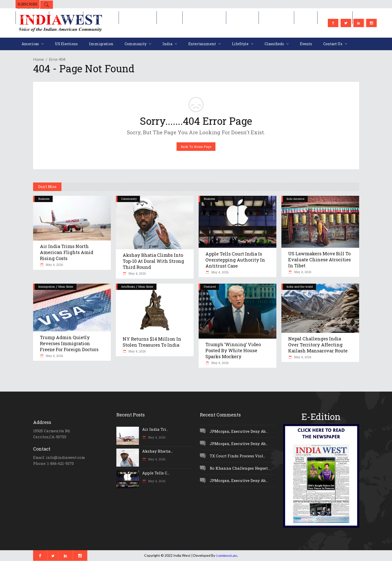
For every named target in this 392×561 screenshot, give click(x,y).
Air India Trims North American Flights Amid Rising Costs (67, 252)
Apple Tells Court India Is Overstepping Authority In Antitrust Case (235, 260)
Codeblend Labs (227, 556)
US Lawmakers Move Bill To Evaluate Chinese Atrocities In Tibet (320, 260)
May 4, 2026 (54, 265)
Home (38, 59)
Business (44, 199)
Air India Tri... (155, 429)
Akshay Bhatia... (158, 451)
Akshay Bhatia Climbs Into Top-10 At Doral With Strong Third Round (153, 261)
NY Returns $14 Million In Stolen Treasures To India (152, 342)
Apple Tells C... (156, 473)
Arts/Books (128, 287)
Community (129, 199)
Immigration (47, 287)
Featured (210, 287)
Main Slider (66, 287)
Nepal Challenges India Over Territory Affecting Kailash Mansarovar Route (318, 345)
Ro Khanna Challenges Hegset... (240, 468)
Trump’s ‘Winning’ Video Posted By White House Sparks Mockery (233, 350)
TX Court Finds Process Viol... (238, 456)
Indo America (296, 199)
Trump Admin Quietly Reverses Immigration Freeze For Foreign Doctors (69, 343)
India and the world (300, 287)
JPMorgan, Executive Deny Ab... (239, 431)
